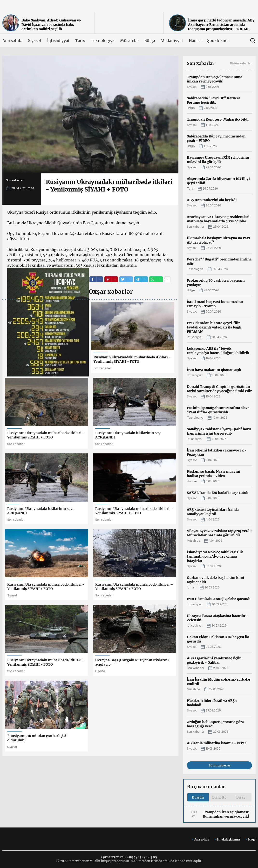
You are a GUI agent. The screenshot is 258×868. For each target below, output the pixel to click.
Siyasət (35, 41)
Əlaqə (252, 839)
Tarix (80, 41)
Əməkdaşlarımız (228, 839)
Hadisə (195, 41)
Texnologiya (102, 41)
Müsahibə (129, 41)
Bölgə (150, 41)
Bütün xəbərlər (241, 63)
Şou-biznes (218, 41)
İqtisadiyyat (58, 41)
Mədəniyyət (172, 41)
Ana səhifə (12, 41)
